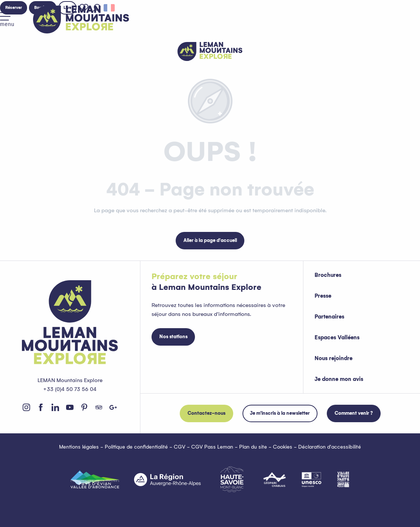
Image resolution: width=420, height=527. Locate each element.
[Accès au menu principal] (7, 20)
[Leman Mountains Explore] (210, 51)
